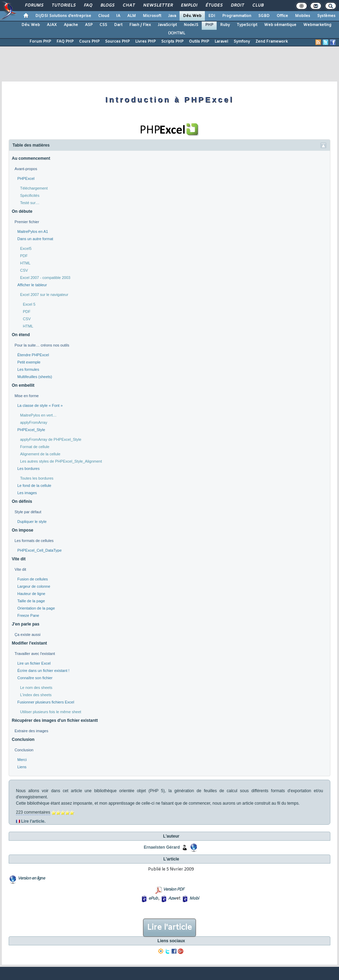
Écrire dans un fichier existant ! (43, 671)
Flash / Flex (140, 25)
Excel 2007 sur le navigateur (44, 295)
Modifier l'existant (29, 643)
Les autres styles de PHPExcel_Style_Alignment (61, 461)
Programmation (237, 16)
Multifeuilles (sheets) (35, 377)
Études (214, 6)
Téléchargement (34, 188)
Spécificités (30, 195)
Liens (22, 767)
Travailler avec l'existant (35, 654)
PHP (209, 25)
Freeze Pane (28, 615)
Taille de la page (31, 601)
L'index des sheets (36, 695)
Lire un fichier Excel (34, 663)
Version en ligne (31, 878)
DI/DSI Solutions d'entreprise (63, 16)
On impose (23, 530)
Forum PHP (40, 42)
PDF (24, 256)
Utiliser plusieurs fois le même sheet (51, 712)
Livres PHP (145, 42)
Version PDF (173, 890)
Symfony (242, 42)
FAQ (88, 6)
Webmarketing (317, 25)
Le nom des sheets (36, 688)
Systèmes (326, 16)
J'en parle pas (26, 624)
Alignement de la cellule (40, 454)
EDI (212, 16)
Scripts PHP (172, 42)
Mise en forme (27, 396)
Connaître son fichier (35, 678)
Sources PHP (117, 42)
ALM (132, 16)
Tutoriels (63, 6)
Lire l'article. (33, 821)
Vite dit (19, 559)
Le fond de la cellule (34, 485)
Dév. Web (192, 16)
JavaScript (167, 25)
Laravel (221, 42)
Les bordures (28, 469)
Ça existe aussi (28, 635)
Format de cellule (35, 447)
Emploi (189, 6)
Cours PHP (89, 42)
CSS (103, 25)
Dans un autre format (35, 239)
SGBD (264, 16)
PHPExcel (26, 178)
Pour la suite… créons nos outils (42, 345)
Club (258, 6)
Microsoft (152, 16)
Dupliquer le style (32, 522)
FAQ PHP (65, 42)
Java (172, 16)
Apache (71, 25)
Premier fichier (27, 222)
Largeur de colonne (34, 586)
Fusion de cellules (33, 579)
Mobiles (303, 16)
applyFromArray (34, 422)
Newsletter (158, 6)
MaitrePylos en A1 (33, 231)
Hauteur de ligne (31, 594)
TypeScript (247, 25)
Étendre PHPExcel (33, 355)
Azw (172, 899)
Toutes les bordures (37, 478)
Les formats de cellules (34, 541)
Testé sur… (30, 203)
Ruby (225, 25)
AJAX (52, 25)
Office (282, 16)
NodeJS (191, 25)
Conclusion (23, 740)
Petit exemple (29, 362)
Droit (237, 6)
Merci (22, 760)
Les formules (28, 369)
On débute (22, 211)
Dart (118, 25)
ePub (153, 899)
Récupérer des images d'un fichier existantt (55, 720)
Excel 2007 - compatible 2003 (45, 278)
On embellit (23, 385)
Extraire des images (31, 731)
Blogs (107, 6)
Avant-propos (26, 169)
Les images (27, 493)
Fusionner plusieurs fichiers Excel (46, 702)
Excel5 (26, 248)
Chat (128, 6)
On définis (22, 501)
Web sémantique (280, 25)
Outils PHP (199, 42)
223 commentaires (33, 812)
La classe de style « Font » (40, 405)
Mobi (194, 899)
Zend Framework (272, 42)
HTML (25, 263)
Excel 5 (29, 304)
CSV (24, 270)
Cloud (104, 16)
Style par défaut (28, 512)
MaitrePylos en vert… (38, 415)
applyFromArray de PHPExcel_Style (51, 439)
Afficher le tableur (32, 285)
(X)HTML (177, 33)
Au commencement (31, 158)
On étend (21, 335)
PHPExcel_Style (31, 430)
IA (118, 16)
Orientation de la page (36, 608)
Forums (34, 6)
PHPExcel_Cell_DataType (40, 550)
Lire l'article (169, 928)
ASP (89, 25)
